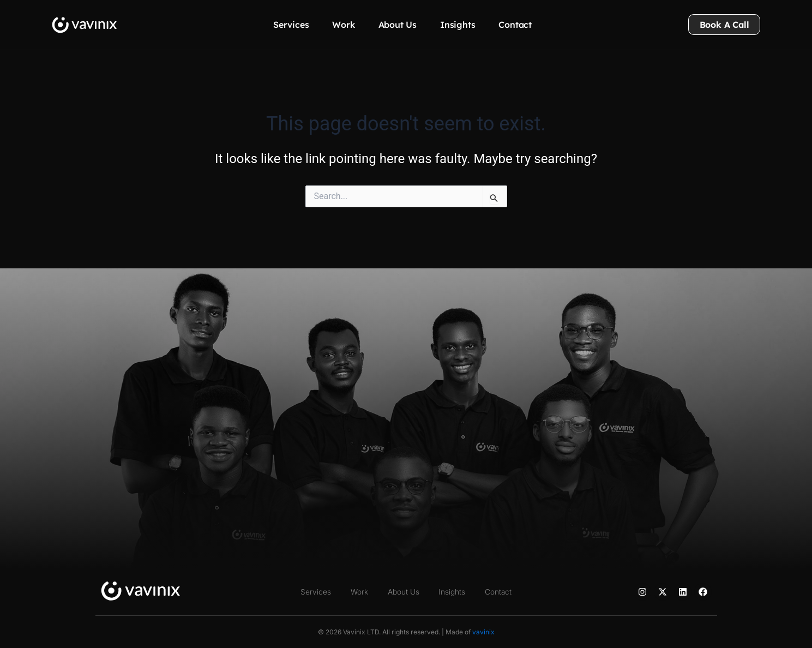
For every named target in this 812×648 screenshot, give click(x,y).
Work (343, 25)
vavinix (483, 632)
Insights (458, 25)
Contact (515, 25)
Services (291, 25)
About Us (398, 25)
